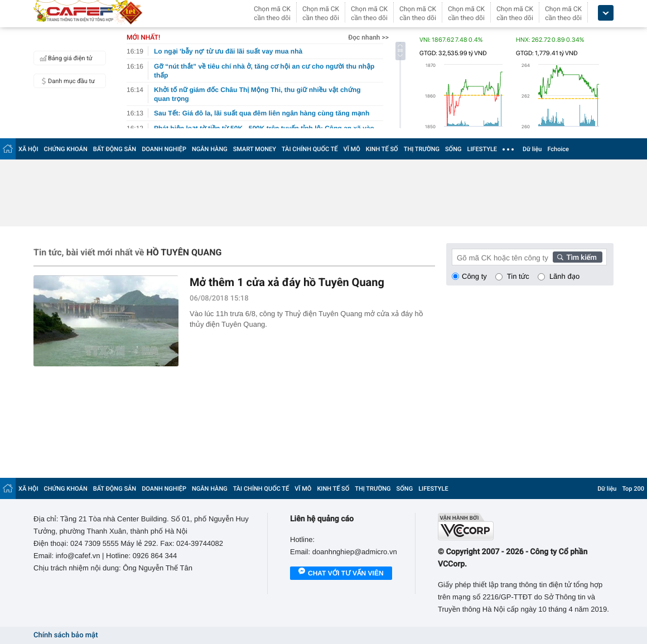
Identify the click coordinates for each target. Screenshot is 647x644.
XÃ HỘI (28, 149)
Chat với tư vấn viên (341, 574)
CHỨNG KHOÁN (66, 149)
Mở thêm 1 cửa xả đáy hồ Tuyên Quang (287, 282)
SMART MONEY (255, 149)
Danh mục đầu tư (66, 81)
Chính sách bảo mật (66, 635)
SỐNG (453, 149)
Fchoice (558, 149)
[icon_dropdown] (606, 13)
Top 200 (633, 489)
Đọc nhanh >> (368, 37)
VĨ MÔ (352, 149)
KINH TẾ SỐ (382, 149)
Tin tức (518, 276)
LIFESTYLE (482, 149)
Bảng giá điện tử (65, 58)
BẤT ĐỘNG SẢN (115, 149)
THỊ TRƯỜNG (422, 149)
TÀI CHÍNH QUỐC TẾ (310, 149)
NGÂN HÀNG (210, 149)
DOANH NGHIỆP (164, 149)
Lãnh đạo (564, 276)
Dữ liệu (532, 149)
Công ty (474, 276)
